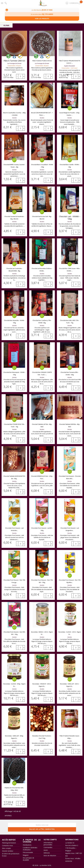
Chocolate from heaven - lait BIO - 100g (42, 529)
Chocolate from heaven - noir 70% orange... (14, 581)
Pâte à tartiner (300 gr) (14, 61)
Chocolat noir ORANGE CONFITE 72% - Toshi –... (42, 373)
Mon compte (6, 848)
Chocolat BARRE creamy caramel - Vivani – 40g (14, 166)
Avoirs (46, 850)
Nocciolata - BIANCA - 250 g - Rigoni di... (42, 633)
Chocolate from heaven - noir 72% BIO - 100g (42, 581)
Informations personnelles (48, 844)
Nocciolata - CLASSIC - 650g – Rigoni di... (14, 685)
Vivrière (14, 118)
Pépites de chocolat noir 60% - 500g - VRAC (14, 789)
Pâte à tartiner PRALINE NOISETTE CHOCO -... (70, 62)
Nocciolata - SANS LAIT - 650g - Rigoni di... (14, 737)
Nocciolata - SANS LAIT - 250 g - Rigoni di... (70, 685)
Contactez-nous (7, 845)
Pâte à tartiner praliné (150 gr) (42, 61)
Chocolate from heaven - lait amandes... (14, 529)
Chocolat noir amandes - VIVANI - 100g (14, 322)
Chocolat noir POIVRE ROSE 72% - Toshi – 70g (14, 425)
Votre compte (50, 840)
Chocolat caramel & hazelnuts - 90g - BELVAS (14, 218)
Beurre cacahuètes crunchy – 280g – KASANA (14, 114)
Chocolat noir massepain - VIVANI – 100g (14, 373)
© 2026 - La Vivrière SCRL (42, 865)
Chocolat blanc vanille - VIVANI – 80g (70, 166)
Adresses (47, 853)
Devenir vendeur (8, 851)
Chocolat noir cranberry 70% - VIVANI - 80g (42, 322)
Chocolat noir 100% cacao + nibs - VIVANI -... (70, 270)
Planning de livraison (9, 843)
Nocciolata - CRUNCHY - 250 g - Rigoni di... (42, 685)
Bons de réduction (50, 856)
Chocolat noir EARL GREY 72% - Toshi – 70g (70, 322)
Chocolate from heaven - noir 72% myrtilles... (70, 581)
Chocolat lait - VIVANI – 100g (70, 218)
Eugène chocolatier (70, 66)
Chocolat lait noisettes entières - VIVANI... (42, 270)
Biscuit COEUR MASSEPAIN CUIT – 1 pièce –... (42, 114)
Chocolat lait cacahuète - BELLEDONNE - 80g (14, 270)
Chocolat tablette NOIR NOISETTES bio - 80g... (14, 477)
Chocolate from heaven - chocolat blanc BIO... (70, 477)
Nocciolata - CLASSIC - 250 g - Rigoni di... (70, 633)
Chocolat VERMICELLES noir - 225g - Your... (42, 477)
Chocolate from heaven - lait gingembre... (70, 529)
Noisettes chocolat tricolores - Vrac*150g (42, 737)
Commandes (48, 847)
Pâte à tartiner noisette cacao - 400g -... (70, 737)
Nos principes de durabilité (28, 859)
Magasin (26, 855)
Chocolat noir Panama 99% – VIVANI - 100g (70, 373)
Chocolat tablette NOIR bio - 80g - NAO (70, 425)
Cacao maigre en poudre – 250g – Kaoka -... (70, 114)
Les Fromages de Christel (14, 63)
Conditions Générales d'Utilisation (30, 849)
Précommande (28, 852)
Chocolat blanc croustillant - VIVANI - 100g (42, 166)
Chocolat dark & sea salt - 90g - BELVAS (42, 218)
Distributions (27, 845)
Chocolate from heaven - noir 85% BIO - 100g (14, 633)
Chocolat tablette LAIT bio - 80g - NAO (42, 425)
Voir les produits (42, 19)
